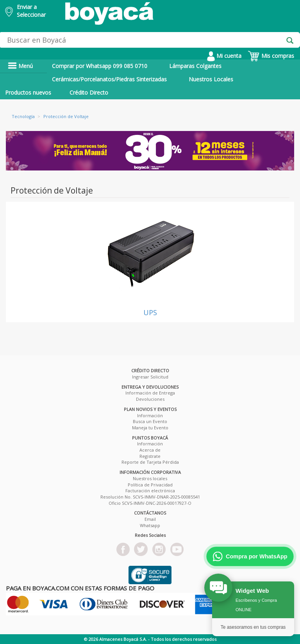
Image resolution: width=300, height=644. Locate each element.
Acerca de (150, 450)
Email (150, 519)
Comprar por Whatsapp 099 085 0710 (100, 66)
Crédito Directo (89, 92)
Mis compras (271, 56)
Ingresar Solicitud (150, 377)
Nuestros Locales (211, 79)
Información (150, 415)
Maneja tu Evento (150, 428)
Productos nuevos (28, 92)
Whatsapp (150, 525)
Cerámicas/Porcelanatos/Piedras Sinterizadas (109, 79)
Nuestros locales (150, 478)
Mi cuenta (224, 56)
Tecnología (23, 116)
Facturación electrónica (150, 491)
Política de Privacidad (150, 485)
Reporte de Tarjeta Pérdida (150, 462)
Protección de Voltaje (66, 116)
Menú (20, 66)
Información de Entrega (150, 393)
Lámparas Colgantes (195, 66)
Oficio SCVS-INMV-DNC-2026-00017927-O (150, 503)
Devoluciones (150, 399)
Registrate (150, 456)
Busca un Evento (150, 421)
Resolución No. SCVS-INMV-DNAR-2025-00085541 (150, 497)
